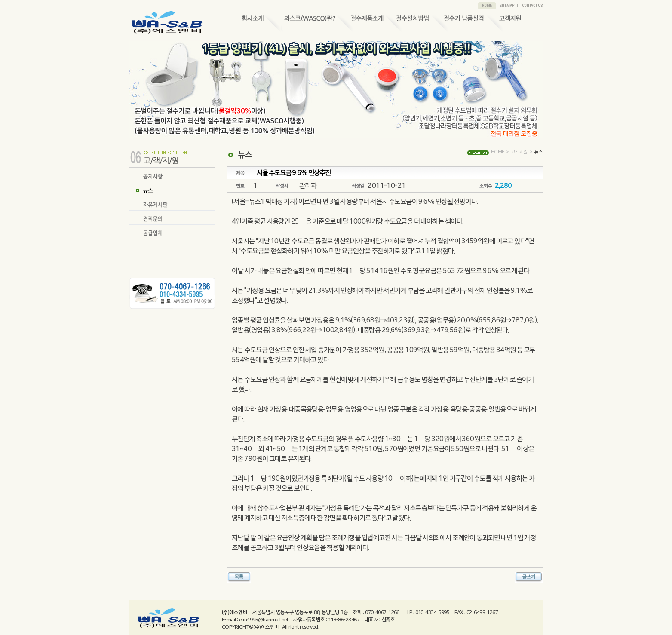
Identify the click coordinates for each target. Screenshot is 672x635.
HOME (498, 152)
